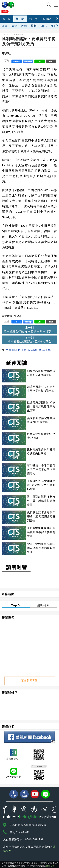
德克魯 (47, 350)
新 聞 (20, 19)
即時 (5, 26)
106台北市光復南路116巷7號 (28, 825)
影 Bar (47, 19)
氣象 (14, 26)
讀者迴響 (17, 567)
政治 (24, 26)
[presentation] (57, 18)
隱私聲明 (51, 866)
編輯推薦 (43, 605)
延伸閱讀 (17, 363)
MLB (44, 26)
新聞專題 (8, 618)
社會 (54, 26)
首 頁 (7, 19)
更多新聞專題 (29, 681)
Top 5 (16, 605)
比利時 (16, 350)
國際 (34, 26)
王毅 (24, 350)
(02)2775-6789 (20, 832)
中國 (9, 350)
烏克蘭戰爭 (35, 350)
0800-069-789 (34, 839)
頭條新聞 (8, 594)
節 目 (33, 19)
